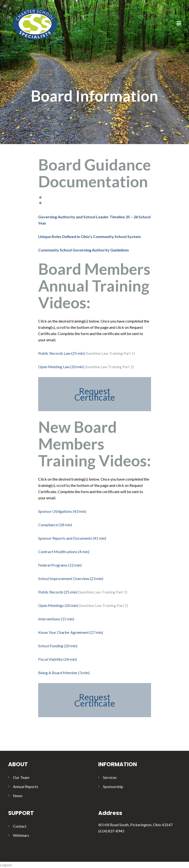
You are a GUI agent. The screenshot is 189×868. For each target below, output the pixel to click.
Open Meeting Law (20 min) (61, 367)
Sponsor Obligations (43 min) (62, 511)
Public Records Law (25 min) (61, 353)
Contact (20, 826)
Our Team (21, 777)
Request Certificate (95, 394)
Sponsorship (113, 786)
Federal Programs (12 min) (60, 565)
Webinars (21, 835)
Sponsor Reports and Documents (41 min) (72, 538)
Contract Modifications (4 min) (64, 552)
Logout (6, 865)
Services (110, 777)
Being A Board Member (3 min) (64, 673)
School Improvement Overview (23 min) (71, 578)
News (18, 796)
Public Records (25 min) (58, 592)
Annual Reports (26, 786)
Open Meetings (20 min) (58, 605)
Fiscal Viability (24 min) (58, 659)
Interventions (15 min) (56, 619)
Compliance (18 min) (55, 525)
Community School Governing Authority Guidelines (84, 250)
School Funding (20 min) (58, 646)
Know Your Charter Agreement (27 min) (71, 632)
